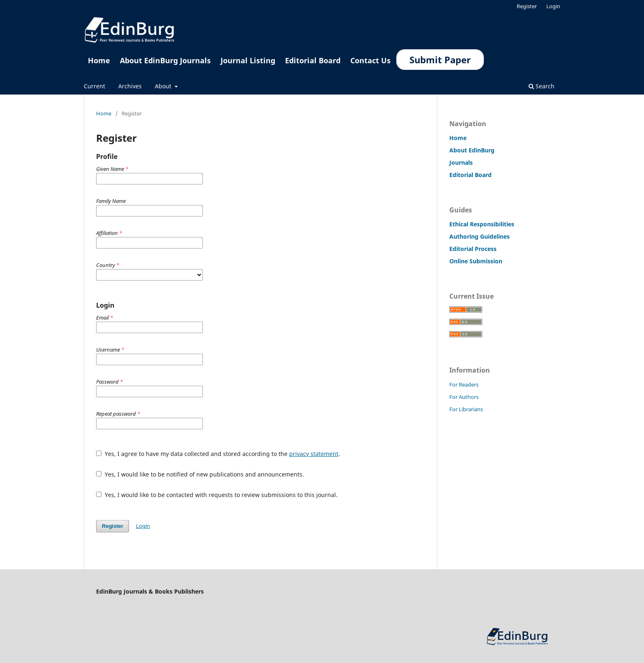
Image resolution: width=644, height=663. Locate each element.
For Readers (464, 384)
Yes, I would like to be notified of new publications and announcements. (200, 474)
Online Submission (476, 261)
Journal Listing (248, 60)
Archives (130, 86)
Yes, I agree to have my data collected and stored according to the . (218, 454)
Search (542, 86)
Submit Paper (440, 60)
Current (94, 86)
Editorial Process (473, 249)
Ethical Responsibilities (482, 224)
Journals (461, 162)
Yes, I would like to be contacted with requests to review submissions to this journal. (217, 495)
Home (99, 60)
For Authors (464, 397)
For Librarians (466, 409)
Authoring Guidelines (480, 236)
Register (527, 6)
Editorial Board (313, 60)
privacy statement (314, 454)
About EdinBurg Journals (165, 60)
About (164, 86)
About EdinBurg (472, 150)
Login (553, 6)
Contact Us (370, 60)
